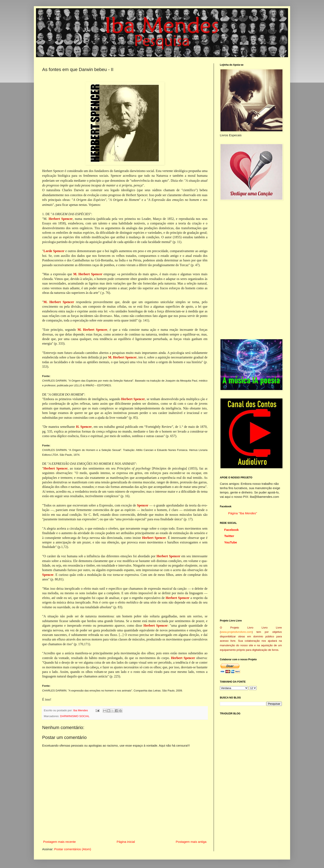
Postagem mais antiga (191, 842)
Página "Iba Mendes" (243, 513)
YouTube (231, 542)
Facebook (231, 530)
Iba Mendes (81, 710)
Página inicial (126, 842)
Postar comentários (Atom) (73, 849)
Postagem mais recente (60, 842)
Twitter (229, 536)
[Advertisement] (251, 269)
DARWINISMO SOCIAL (75, 716)
